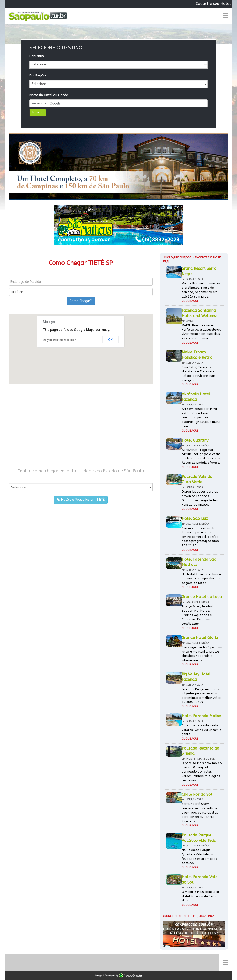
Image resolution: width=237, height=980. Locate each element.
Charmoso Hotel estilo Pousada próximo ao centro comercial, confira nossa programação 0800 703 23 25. (201, 537)
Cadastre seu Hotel (213, 4)
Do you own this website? (59, 340)
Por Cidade (17, 479)
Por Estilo (37, 56)
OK (110, 340)
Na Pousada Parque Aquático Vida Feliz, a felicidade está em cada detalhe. (199, 856)
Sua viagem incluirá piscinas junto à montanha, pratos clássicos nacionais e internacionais (202, 654)
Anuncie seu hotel (176, 916)
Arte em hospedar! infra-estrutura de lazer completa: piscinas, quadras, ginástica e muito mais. (201, 417)
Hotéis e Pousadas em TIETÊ (81, 500)
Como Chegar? (81, 301)
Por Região (38, 75)
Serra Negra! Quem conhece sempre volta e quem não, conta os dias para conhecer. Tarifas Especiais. (200, 812)
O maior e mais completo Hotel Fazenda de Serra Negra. (200, 896)
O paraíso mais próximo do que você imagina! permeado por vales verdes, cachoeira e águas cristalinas (202, 772)
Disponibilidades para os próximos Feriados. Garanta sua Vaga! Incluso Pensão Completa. (201, 498)
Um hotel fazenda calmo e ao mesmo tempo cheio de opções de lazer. (202, 579)
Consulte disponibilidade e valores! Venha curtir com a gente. (202, 730)
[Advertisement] (81, 426)
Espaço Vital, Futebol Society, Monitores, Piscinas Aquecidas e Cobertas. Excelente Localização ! (197, 615)
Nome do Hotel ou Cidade (49, 95)
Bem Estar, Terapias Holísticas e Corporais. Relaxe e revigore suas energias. (199, 374)
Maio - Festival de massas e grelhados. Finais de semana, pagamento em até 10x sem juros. (201, 290)
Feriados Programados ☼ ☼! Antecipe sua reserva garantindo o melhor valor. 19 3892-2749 (201, 696)
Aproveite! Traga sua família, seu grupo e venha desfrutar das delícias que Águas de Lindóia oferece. (201, 456)
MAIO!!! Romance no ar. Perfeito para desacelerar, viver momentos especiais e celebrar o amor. (201, 332)
